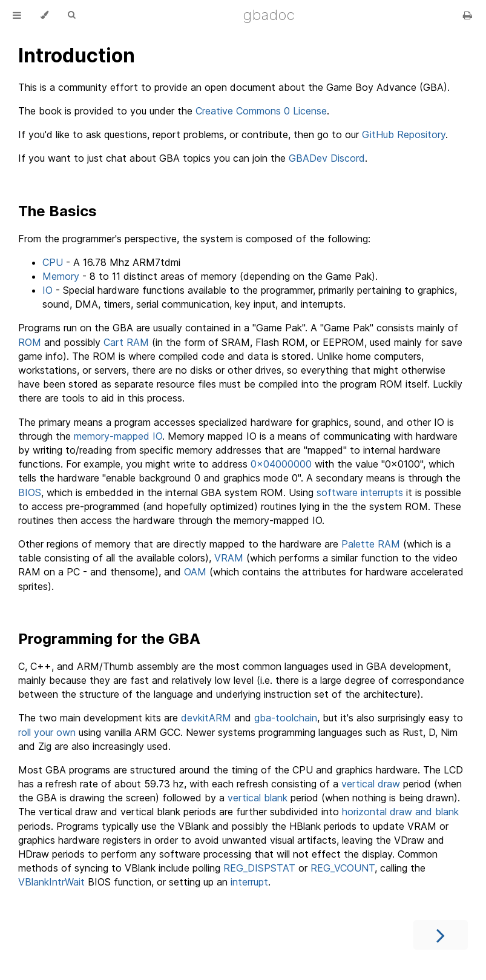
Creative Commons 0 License (261, 111)
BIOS (30, 492)
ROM (30, 342)
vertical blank (258, 798)
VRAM (229, 558)
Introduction (77, 55)
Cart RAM (126, 342)
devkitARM (206, 718)
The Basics (57, 211)
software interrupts (360, 492)
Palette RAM (371, 544)
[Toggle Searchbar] (71, 15)
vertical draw (371, 784)
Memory (61, 276)
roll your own (47, 732)
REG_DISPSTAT (259, 868)
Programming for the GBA (109, 639)
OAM (195, 572)
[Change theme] (44, 15)
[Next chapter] (441, 935)
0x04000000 (281, 464)
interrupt (249, 882)
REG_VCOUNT (343, 868)
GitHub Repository (404, 134)
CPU (53, 262)
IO (48, 290)
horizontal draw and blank (400, 812)
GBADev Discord (327, 158)
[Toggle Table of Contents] (17, 15)
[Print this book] (468, 15)
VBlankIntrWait (51, 882)
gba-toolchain (286, 718)
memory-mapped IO (118, 436)
